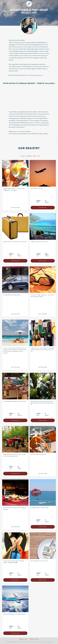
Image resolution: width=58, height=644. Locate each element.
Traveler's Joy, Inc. (12, 642)
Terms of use (23, 639)
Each (38, 203)
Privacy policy (34, 639)
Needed (47, 203)
